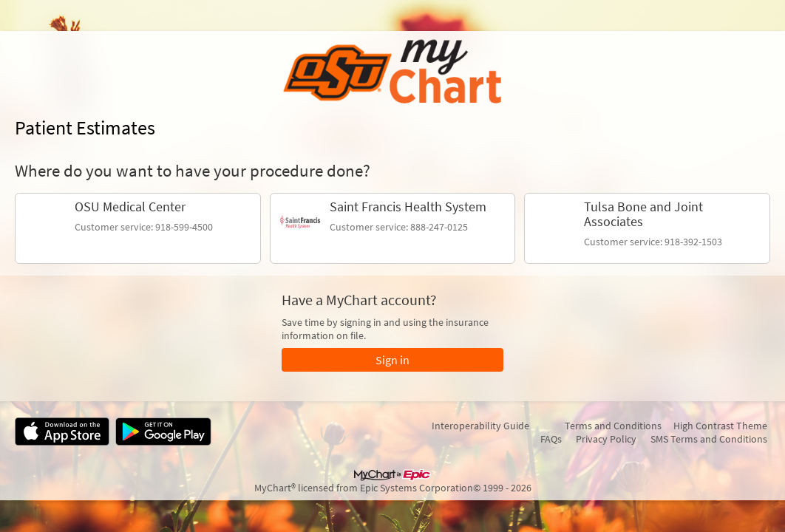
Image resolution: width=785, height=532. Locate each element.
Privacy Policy (606, 439)
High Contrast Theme (720, 426)
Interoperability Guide (480, 426)
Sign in (392, 360)
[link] (138, 228)
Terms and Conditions (613, 426)
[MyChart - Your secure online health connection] (392, 72)
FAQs (551, 439)
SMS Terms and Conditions (709, 439)
